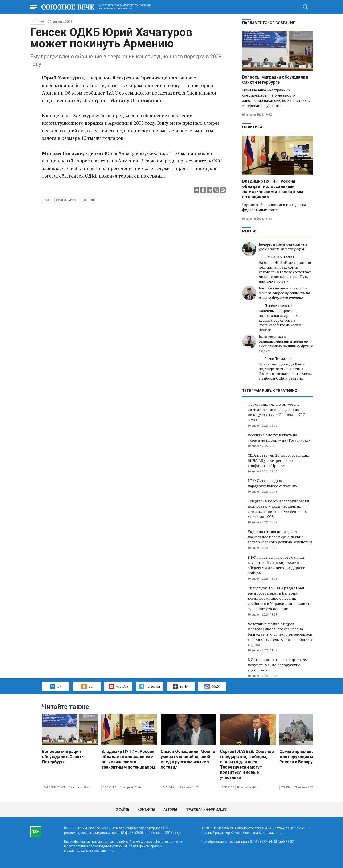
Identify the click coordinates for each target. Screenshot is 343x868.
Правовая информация (206, 810)
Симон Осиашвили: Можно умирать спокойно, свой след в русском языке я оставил (188, 759)
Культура (168, 787)
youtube (118, 686)
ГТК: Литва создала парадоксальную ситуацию (272, 483)
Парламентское (55, 787)
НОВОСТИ (38, 22)
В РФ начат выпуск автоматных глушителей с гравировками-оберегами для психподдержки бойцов (276, 565)
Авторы (170, 810)
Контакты (146, 810)
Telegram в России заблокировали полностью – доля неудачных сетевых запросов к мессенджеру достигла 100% (278, 509)
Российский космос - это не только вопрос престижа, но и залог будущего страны (284, 293)
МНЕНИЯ (250, 231)
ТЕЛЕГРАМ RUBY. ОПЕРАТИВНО (270, 391)
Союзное (228, 787)
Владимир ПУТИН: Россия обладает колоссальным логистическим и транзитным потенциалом (273, 189)
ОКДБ (47, 200)
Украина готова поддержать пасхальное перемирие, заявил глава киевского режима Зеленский (280, 537)
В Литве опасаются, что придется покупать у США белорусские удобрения (278, 665)
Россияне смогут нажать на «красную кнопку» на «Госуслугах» (279, 438)
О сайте (122, 810)
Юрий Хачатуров (67, 200)
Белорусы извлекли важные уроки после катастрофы (283, 247)
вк (56, 686)
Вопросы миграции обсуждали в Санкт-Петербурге (275, 80)
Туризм (286, 787)
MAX (212, 686)
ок (87, 686)
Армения (89, 200)
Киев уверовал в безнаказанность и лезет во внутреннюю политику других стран (286, 344)
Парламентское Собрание (269, 23)
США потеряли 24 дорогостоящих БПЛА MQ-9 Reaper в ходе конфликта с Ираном (278, 460)
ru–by (181, 686)
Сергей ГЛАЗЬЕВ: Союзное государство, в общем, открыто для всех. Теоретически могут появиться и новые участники (247, 764)
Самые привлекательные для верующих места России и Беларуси (305, 757)
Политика (252, 127)
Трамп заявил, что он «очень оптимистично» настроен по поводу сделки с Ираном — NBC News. (276, 412)
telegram (149, 686)
